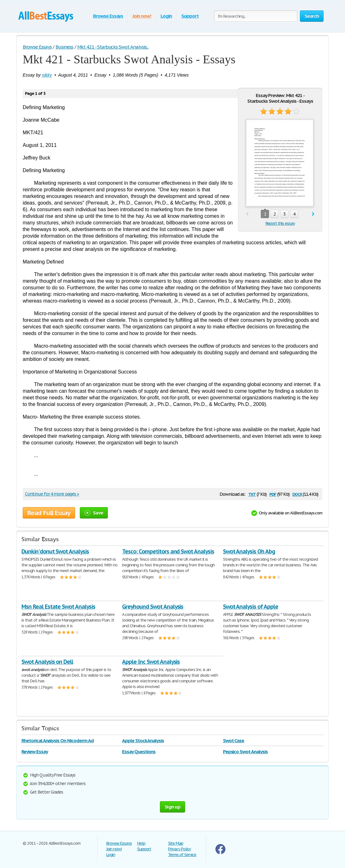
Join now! (142, 16)
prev (247, 214)
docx (297, 494)
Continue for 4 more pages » (52, 494)
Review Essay (35, 752)
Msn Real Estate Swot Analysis (58, 607)
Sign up (172, 807)
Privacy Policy (179, 849)
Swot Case (234, 741)
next (313, 214)
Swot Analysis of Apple (251, 607)
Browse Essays (108, 16)
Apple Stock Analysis (143, 741)
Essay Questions (139, 752)
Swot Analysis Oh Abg (249, 551)
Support (190, 16)
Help (141, 843)
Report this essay (280, 223)
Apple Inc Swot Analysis (151, 662)
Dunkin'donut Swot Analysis (55, 551)
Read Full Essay (49, 513)
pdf (273, 494)
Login (166, 16)
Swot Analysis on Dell (47, 662)
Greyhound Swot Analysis (153, 607)
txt (252, 494)
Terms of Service (182, 855)
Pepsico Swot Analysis (245, 752)
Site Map (176, 843)
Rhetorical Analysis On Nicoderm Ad (58, 741)
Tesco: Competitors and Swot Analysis (168, 551)
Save (94, 513)
